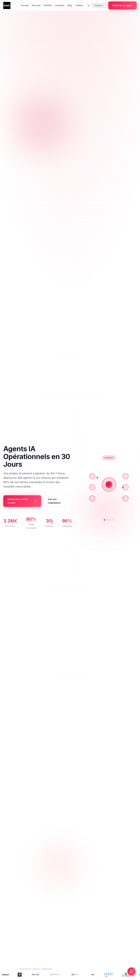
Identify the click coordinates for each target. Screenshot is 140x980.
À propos (60, 5)
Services (36, 5)
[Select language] (99, 5)
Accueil (25, 5)
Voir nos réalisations (54, 501)
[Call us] (89, 5)
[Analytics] (110, 520)
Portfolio (48, 5)
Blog (70, 5)
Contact (79, 5)
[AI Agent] (104, 520)
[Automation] (107, 520)
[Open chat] (132, 972)
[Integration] (113, 520)
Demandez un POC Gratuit (22, 501)
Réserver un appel (122, 5)
